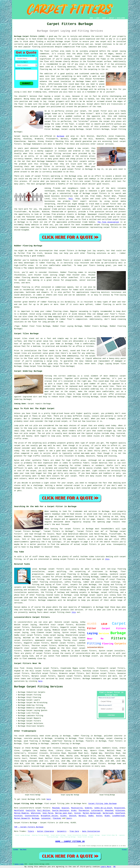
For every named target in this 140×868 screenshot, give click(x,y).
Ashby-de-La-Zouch (103, 808)
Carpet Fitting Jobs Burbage (103, 804)
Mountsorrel (77, 808)
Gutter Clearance (46, 831)
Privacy (124, 850)
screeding (59, 738)
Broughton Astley (49, 816)
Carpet (52, 101)
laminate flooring (60, 744)
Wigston (65, 808)
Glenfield (120, 813)
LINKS (97, 18)
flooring (99, 64)
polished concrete (113, 736)
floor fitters (115, 741)
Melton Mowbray (21, 813)
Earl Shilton (44, 811)
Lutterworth (97, 811)
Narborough (108, 813)
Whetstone (36, 813)
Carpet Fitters (21, 823)
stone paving (52, 736)
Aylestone (120, 811)
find (22, 668)
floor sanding (30, 744)
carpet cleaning (114, 738)
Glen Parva (48, 813)
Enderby (89, 808)
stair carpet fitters (58, 638)
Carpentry (62, 831)
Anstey (99, 816)
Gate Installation (91, 831)
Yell (71, 199)
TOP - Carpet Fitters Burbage (29, 827)
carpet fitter (71, 42)
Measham (56, 808)
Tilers (31, 831)
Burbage (61, 136)
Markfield (19, 811)
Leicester (46, 818)
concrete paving (32, 738)
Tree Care (74, 831)
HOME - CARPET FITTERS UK (70, 841)
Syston (78, 813)
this (107, 559)
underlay (95, 74)
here (40, 681)
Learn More (106, 867)
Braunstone (120, 808)
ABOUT (104, 18)
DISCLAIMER (121, 18)
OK (114, 867)
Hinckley (18, 816)
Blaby (107, 816)
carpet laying (53, 633)
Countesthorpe (32, 816)
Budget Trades (19, 864)
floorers (90, 741)
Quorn (69, 818)
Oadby (91, 816)
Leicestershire (27, 808)
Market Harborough (92, 813)
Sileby (63, 816)
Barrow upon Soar (64, 813)
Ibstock (73, 816)
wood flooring (31, 741)
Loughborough (119, 816)
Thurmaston (84, 811)
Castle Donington (61, 811)
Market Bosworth (22, 818)
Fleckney (57, 818)
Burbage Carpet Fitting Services (38, 687)
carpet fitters (69, 89)
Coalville (30, 811)
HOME (91, 18)
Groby (74, 811)
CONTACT (111, 18)
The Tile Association (108, 222)
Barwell (82, 816)
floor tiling (85, 738)
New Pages (23, 850)
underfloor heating (62, 741)
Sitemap (16, 850)
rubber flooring (81, 736)
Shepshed (109, 811)
